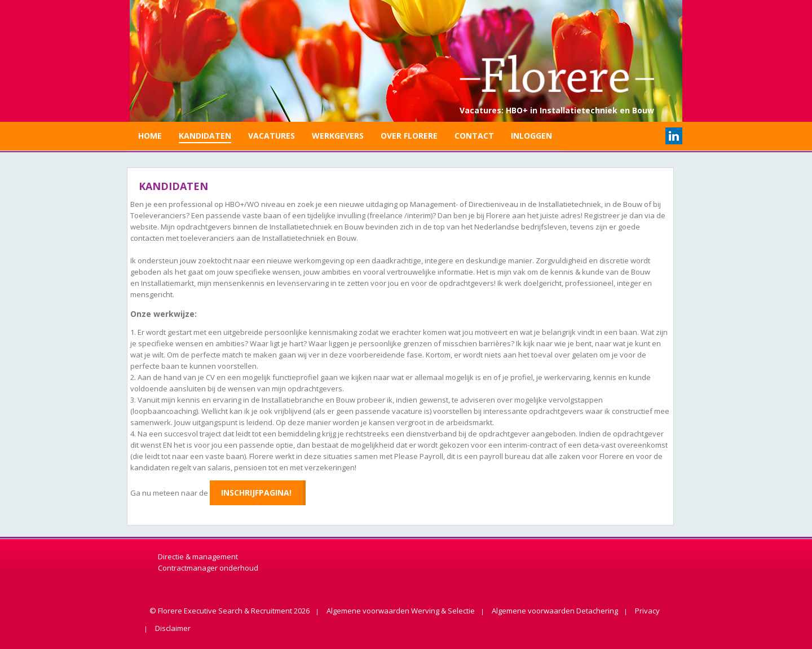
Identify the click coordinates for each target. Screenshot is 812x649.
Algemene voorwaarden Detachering (555, 611)
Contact (474, 136)
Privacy (647, 611)
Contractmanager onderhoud (208, 568)
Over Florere (409, 136)
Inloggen (531, 136)
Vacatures (272, 136)
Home (150, 136)
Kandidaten (205, 136)
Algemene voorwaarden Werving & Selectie (401, 611)
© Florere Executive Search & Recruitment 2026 (230, 611)
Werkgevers (338, 136)
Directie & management (198, 557)
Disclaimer (173, 628)
